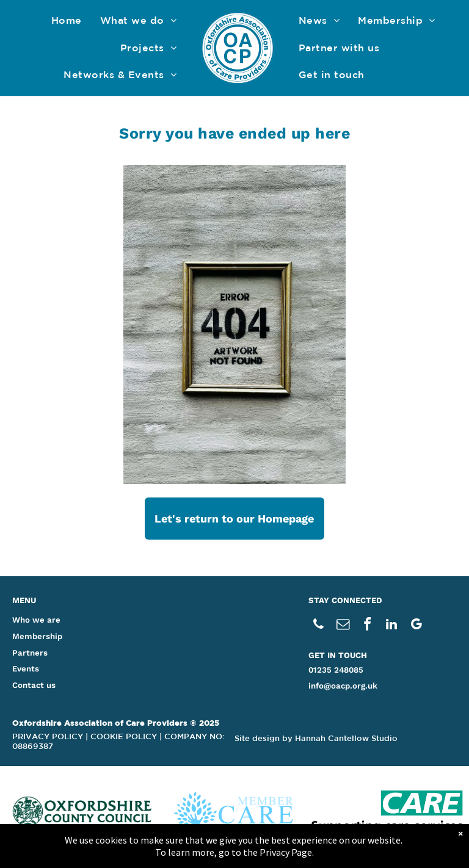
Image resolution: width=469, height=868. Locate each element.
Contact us (34, 685)
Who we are (36, 620)
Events (26, 669)
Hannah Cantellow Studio (346, 738)
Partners (30, 653)
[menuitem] (67, 20)
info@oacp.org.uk (343, 686)
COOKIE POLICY (124, 736)
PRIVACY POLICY (48, 736)
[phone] (318, 626)
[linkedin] (391, 626)
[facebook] (367, 626)
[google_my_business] (416, 626)
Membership (37, 636)
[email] (343, 626)
